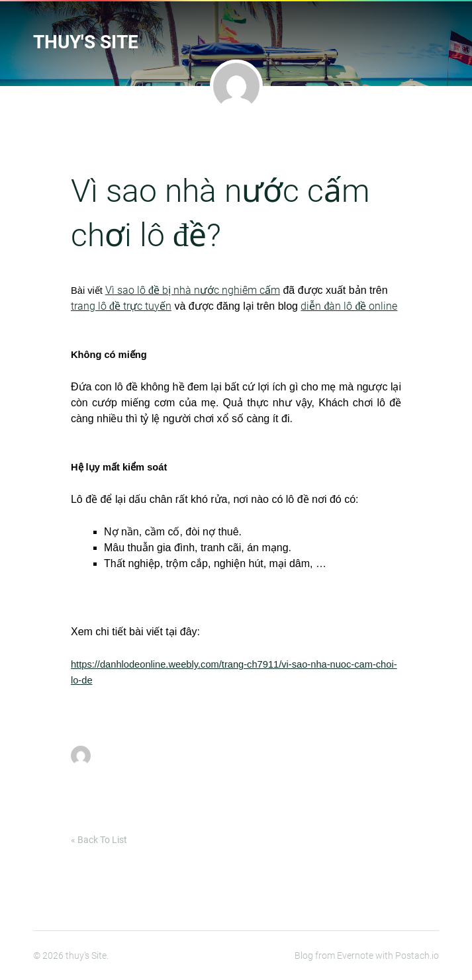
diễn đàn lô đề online (349, 306)
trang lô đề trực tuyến (121, 306)
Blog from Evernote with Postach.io (367, 956)
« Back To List (99, 840)
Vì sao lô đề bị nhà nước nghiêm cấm (193, 290)
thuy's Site (86, 42)
